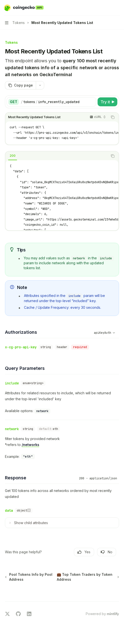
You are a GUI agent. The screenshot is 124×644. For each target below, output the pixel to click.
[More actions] (118, 8)
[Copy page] (20, 85)
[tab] (13, 156)
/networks (31, 445)
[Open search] (108, 8)
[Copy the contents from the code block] (113, 117)
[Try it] (107, 102)
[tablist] (57, 156)
